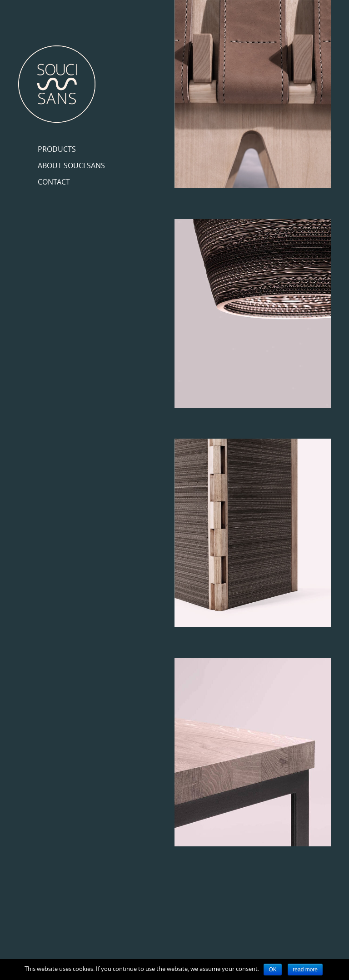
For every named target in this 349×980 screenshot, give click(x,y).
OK (272, 970)
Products (57, 149)
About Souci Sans (71, 165)
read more (305, 970)
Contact (54, 182)
